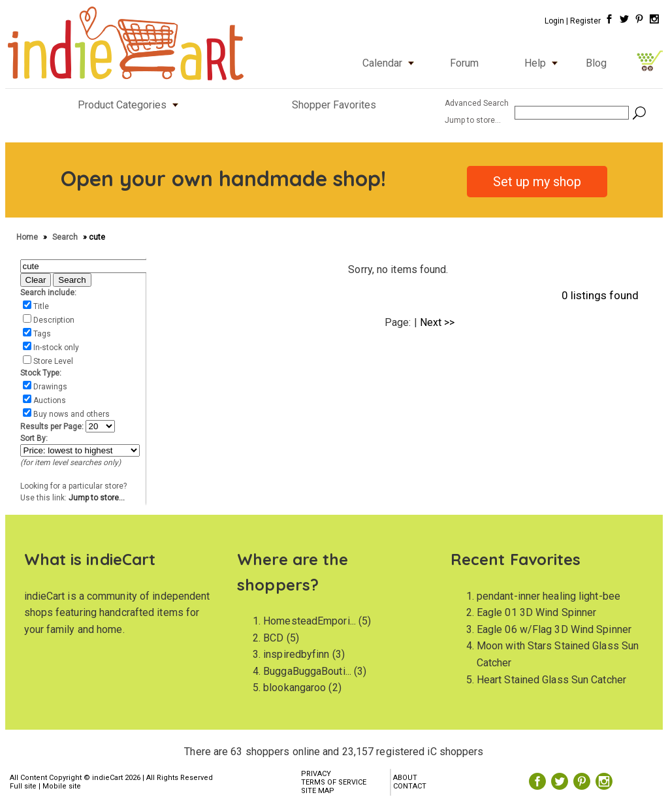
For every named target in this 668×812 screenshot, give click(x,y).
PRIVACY (316, 774)
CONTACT (410, 786)
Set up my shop (537, 182)
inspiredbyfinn (296, 654)
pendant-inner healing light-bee (549, 596)
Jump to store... (97, 498)
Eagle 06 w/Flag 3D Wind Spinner (554, 629)
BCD (273, 638)
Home (28, 237)
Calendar (391, 63)
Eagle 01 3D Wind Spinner (536, 612)
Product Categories (131, 105)
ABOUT (405, 778)
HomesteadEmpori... (310, 621)
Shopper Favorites (334, 105)
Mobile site (62, 786)
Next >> (437, 322)
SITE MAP (318, 791)
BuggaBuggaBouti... (307, 671)
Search (66, 237)
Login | (556, 21)
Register (585, 21)
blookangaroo (294, 688)
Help (544, 63)
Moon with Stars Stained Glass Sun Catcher (558, 654)
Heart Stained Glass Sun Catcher (551, 680)
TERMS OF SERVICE (334, 782)
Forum (464, 63)
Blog (596, 63)
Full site (23, 786)
